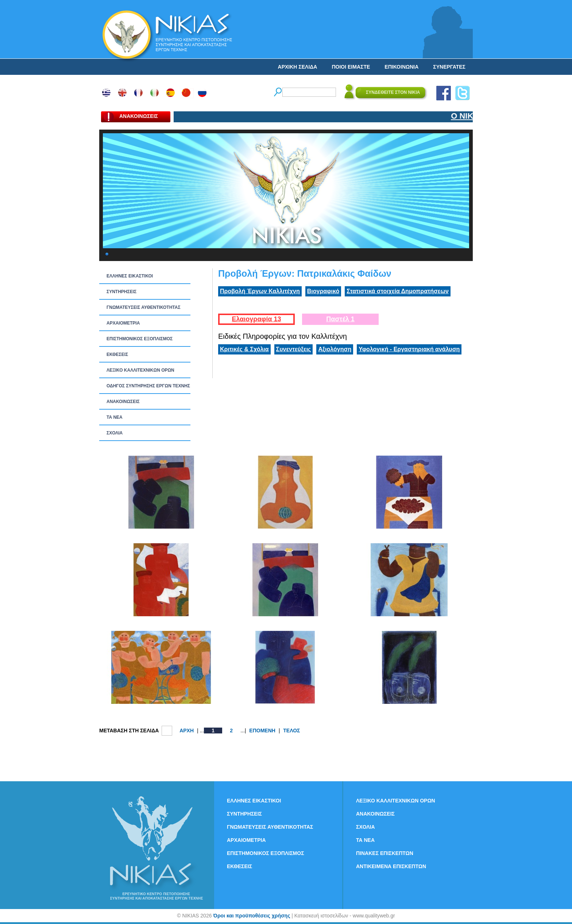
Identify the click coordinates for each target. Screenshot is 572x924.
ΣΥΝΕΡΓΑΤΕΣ (449, 67)
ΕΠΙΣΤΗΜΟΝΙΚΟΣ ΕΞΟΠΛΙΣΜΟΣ (140, 339)
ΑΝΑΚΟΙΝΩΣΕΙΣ (123, 402)
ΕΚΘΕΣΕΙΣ (117, 354)
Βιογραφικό (323, 291)
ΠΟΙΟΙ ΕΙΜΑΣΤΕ (351, 67)
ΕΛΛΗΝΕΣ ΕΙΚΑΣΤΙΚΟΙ (130, 276)
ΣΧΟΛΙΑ (115, 433)
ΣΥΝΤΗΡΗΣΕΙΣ (121, 292)
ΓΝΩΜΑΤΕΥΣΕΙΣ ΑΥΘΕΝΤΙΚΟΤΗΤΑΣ (144, 307)
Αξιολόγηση (335, 349)
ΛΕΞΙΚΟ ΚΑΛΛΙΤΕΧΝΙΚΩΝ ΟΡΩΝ (140, 370)
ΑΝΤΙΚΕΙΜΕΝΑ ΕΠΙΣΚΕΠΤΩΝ (391, 866)
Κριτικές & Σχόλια (244, 349)
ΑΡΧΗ (187, 731)
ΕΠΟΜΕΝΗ (262, 731)
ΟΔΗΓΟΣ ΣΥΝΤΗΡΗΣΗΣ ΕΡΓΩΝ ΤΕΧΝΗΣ (148, 386)
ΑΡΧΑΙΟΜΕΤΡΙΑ (123, 323)
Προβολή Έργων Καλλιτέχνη (260, 291)
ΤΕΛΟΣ (291, 731)
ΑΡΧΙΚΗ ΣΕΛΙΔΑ (298, 67)
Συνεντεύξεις (294, 349)
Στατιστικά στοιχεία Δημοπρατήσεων (398, 291)
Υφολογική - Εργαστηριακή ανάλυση (409, 349)
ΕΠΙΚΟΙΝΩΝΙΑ (401, 67)
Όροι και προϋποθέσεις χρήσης (252, 916)
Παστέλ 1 (340, 319)
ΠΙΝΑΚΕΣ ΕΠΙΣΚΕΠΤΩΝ (385, 853)
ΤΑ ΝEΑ (115, 417)
